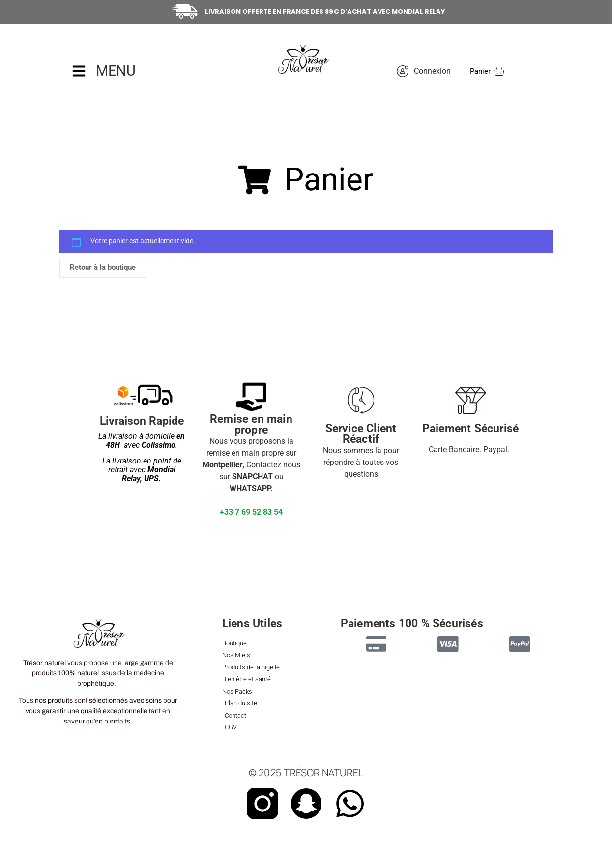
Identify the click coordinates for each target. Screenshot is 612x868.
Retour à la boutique (103, 267)
